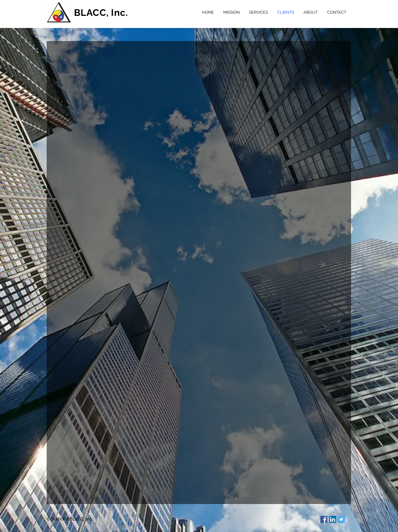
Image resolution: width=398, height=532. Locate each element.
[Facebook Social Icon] (324, 519)
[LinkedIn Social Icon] (333, 519)
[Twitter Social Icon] (341, 519)
